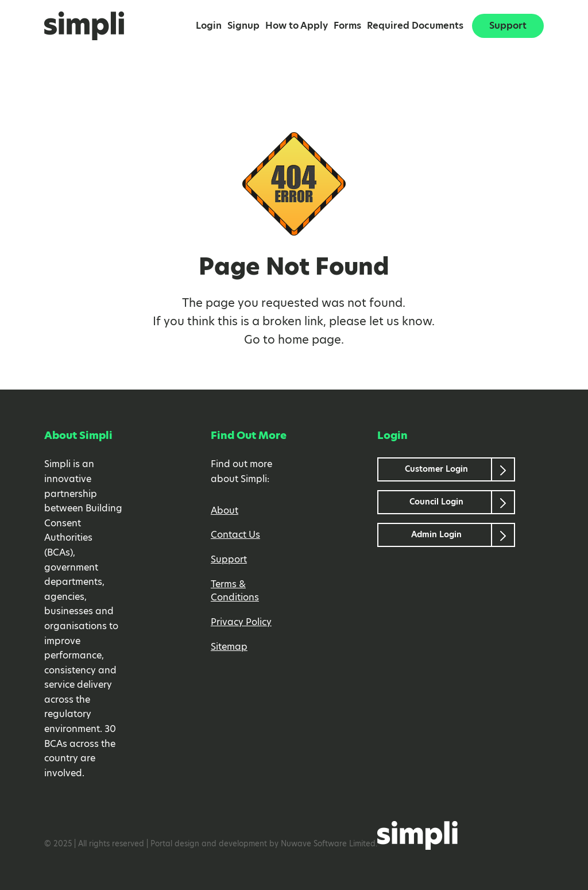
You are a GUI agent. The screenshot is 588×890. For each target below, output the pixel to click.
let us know (401, 322)
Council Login (436, 502)
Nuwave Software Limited (328, 844)
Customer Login (436, 469)
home (293, 340)
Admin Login (436, 535)
